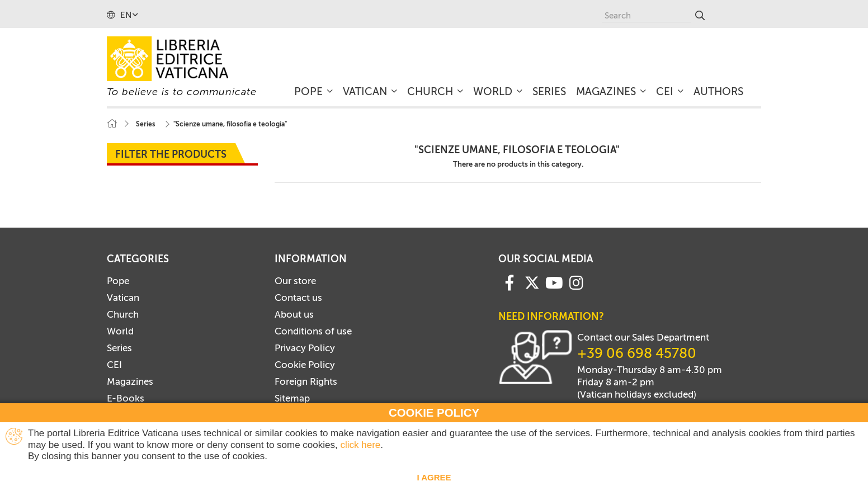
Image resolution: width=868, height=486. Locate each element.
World (120, 331)
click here (360, 445)
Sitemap (292, 398)
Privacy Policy (305, 348)
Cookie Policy (305, 365)
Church (123, 314)
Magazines (130, 381)
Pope (118, 281)
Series (119, 348)
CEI (114, 365)
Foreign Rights (306, 381)
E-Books (126, 398)
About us (294, 314)
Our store (295, 281)
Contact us (298, 298)
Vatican (123, 298)
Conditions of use (313, 331)
